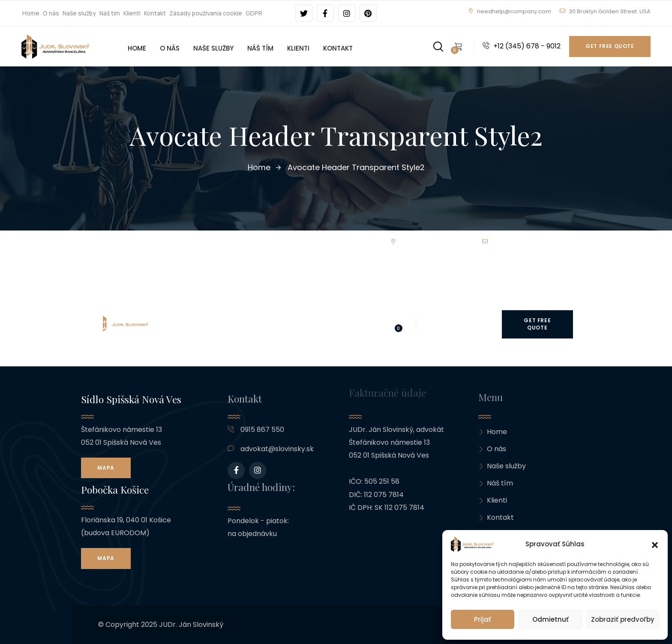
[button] (655, 544)
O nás (51, 13)
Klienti (132, 13)
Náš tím (110, 13)
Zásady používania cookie (206, 13)
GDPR (254, 13)
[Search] (438, 45)
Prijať (483, 619)
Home (31, 13)
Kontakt (155, 13)
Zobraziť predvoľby (623, 619)
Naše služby (79, 13)
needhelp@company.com (510, 11)
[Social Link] (304, 13)
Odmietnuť (550, 619)
